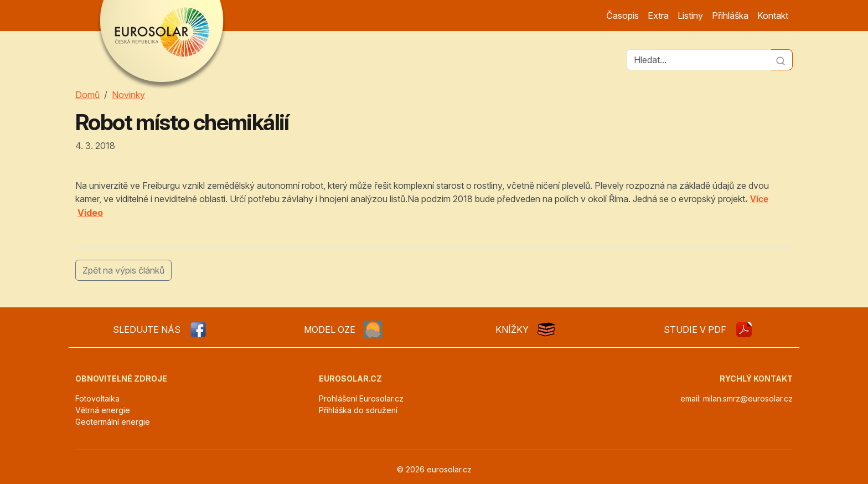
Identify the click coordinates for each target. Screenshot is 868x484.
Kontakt (773, 16)
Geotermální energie (113, 422)
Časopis (622, 16)
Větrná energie (103, 410)
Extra (658, 16)
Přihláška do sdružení (358, 410)
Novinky (128, 95)
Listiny (690, 16)
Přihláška (730, 16)
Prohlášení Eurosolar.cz (361, 398)
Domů (87, 95)
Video (90, 213)
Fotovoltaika (97, 398)
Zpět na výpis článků (123, 270)
